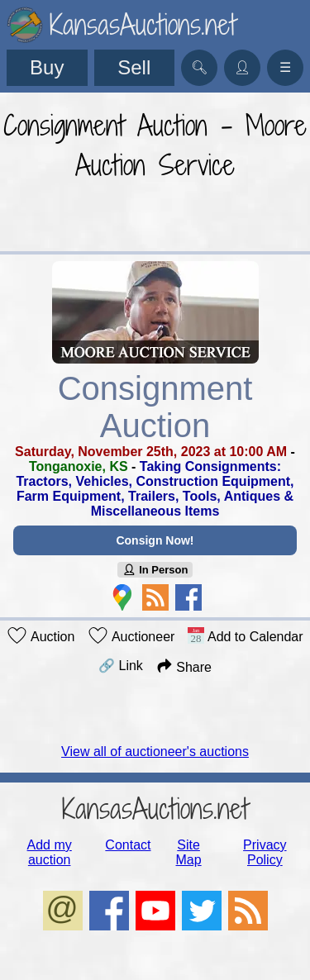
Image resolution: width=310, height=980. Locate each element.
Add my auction (50, 852)
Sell (134, 67)
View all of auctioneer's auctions (155, 752)
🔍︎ (199, 67)
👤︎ (242, 67)
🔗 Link (121, 666)
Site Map (189, 852)
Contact (128, 845)
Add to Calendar (245, 635)
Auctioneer (131, 635)
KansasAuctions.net (155, 809)
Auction (41, 635)
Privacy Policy (265, 852)
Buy (47, 67)
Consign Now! (155, 540)
